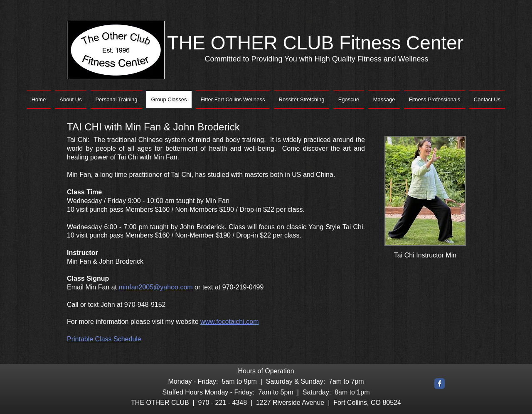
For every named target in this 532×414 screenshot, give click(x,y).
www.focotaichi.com (230, 322)
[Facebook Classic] (440, 383)
